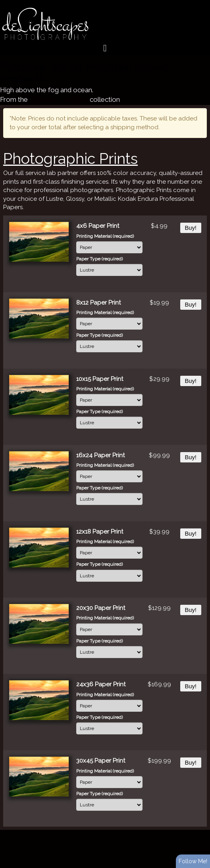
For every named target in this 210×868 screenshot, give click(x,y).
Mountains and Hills (59, 99)
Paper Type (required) (99, 259)
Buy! (191, 228)
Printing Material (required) (105, 236)
